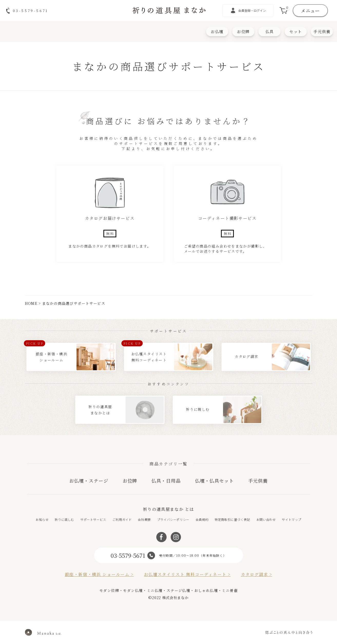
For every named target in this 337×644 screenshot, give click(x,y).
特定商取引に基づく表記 (232, 519)
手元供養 (322, 31)
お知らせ (42, 519)
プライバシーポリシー (173, 519)
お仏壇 (217, 31)
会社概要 (144, 519)
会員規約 (202, 519)
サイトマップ (292, 519)
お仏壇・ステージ (89, 481)
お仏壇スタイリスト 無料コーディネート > (187, 574)
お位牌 (243, 31)
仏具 (270, 31)
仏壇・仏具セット (214, 481)
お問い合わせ (266, 519)
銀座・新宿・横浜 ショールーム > (99, 574)
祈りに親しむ (64, 519)
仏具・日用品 (166, 481)
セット (296, 31)
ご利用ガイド (122, 519)
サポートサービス (93, 519)
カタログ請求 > (257, 574)
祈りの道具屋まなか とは (168, 509)
